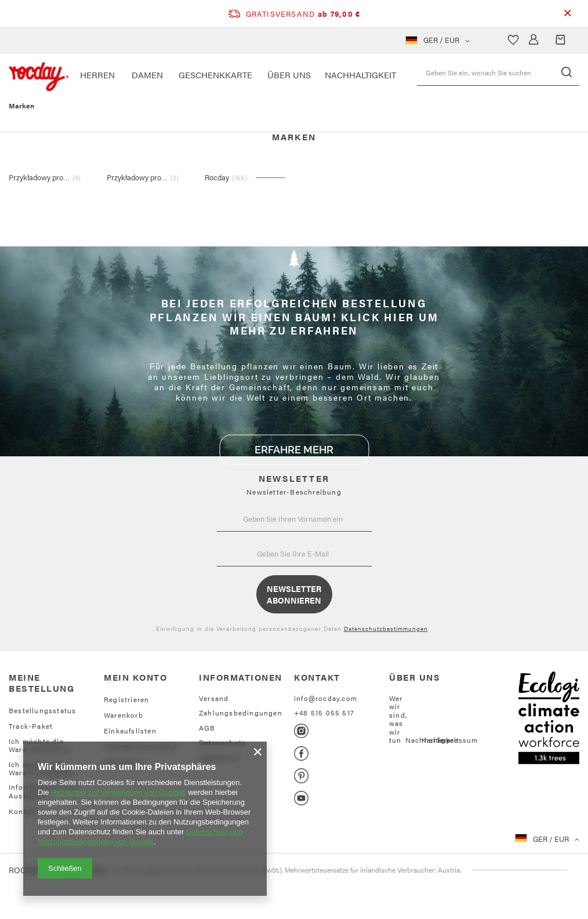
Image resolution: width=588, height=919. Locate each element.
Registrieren (126, 699)
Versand (214, 698)
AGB (207, 728)
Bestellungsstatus (42, 710)
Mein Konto (135, 677)
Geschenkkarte (215, 75)
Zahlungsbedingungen (241, 713)
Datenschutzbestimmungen (386, 629)
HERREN (97, 75)
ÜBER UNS (289, 75)
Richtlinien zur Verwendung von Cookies (119, 792)
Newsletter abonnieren (294, 594)
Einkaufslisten (130, 731)
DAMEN (147, 75)
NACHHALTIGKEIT (360, 75)
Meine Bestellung (41, 683)
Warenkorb (124, 715)
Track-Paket (31, 726)
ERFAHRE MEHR (294, 450)
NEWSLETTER (294, 478)
